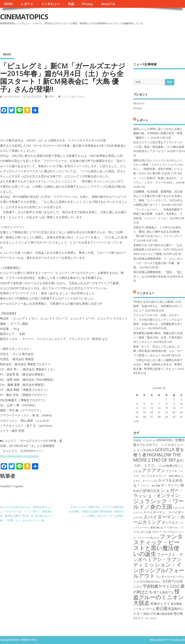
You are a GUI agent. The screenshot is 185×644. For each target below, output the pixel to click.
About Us (108, 4)
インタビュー (51, 4)
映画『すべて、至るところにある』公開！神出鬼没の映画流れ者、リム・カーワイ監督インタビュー (158, 351)
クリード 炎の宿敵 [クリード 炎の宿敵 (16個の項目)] (151, 486)
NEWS (8, 4)
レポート (27, 4)
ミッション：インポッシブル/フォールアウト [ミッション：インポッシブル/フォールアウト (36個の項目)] (159, 570)
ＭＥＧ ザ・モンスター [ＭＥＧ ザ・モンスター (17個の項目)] (145, 618)
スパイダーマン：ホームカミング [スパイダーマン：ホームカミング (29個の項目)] (159, 519)
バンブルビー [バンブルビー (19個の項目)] (171, 532)
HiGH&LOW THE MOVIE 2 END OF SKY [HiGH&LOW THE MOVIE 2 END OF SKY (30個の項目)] (157, 457)
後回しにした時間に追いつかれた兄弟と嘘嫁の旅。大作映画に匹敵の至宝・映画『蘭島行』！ (158, 133)
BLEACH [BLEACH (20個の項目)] (149, 450)
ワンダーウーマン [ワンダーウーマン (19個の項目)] (167, 577)
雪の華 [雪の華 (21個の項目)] (178, 614)
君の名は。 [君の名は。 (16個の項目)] (156, 582)
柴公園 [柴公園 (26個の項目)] (162, 608)
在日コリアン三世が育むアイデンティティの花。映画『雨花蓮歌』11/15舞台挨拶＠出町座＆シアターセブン (159, 147)
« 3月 (136, 421)
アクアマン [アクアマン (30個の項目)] (154, 470)
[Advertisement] (111, 37)
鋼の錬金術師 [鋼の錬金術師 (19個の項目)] (165, 614)
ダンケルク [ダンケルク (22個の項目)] (170, 522)
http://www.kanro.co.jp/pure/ (20, 456)
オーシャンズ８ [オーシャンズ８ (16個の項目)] (150, 481)
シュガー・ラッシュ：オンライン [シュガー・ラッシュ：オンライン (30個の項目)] (158, 493)
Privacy (88, 4)
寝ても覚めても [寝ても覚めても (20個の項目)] (164, 592)
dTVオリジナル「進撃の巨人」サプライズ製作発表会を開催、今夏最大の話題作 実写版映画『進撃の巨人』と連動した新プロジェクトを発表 (97, 511)
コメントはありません (73, 96)
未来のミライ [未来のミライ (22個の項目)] (160, 604)
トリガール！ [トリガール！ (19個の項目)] (172, 527)
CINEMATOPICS (24, 17)
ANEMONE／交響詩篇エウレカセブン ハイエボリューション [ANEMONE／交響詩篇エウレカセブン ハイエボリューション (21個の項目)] (159, 445)
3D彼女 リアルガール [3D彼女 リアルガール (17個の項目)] (145, 440)
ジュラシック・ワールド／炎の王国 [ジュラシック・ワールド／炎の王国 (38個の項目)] (159, 504)
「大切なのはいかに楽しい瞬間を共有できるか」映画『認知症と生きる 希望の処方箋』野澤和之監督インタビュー (158, 364)
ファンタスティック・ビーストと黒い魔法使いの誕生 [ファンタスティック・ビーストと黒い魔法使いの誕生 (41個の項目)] (158, 545)
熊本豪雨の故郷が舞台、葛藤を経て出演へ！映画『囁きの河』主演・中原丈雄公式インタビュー (158, 338)
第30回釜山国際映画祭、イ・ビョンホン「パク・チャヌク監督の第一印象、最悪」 (158, 263)
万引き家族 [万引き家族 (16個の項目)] (145, 582)
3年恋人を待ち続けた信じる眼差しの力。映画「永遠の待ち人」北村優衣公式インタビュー (159, 306)
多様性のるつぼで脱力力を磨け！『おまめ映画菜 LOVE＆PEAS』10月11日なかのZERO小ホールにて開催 (158, 250)
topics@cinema (11, 96)
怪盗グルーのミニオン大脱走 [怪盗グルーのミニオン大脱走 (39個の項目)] (159, 597)
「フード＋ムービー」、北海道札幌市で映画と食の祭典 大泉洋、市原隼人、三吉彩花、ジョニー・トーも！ (158, 214)
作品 (71, 4)
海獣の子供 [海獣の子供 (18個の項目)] (150, 614)
